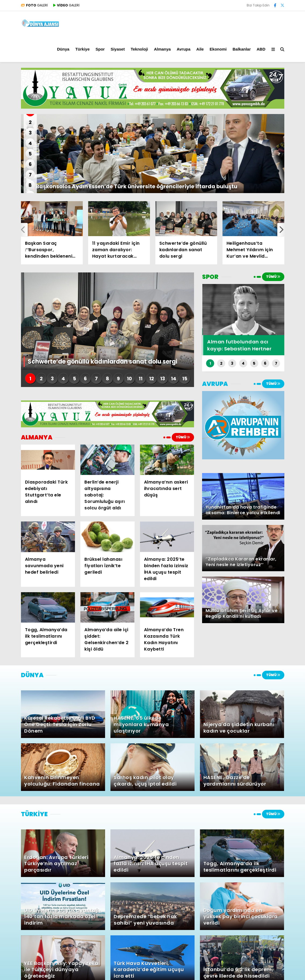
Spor (100, 49)
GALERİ (34, 5)
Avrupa (183, 49)
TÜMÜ (183, 437)
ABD (261, 49)
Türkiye (82, 49)
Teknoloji (139, 49)
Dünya (63, 49)
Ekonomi (218, 49)
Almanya (162, 49)
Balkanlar (242, 49)
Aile (200, 49)
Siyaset (118, 49)
